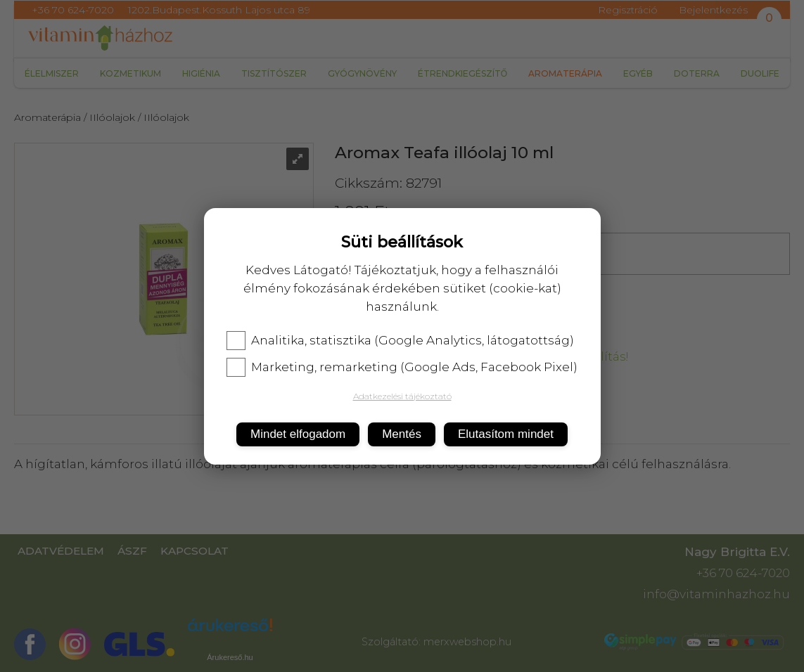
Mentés (402, 434)
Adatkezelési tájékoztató (402, 396)
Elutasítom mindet (506, 434)
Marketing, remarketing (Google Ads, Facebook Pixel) (402, 367)
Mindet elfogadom (298, 434)
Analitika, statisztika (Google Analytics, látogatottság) (400, 340)
